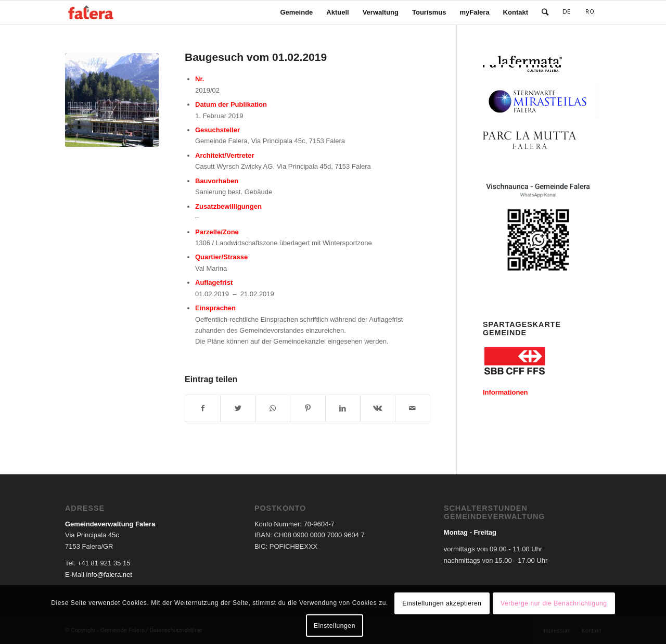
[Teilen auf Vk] (378, 408)
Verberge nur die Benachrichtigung (554, 603)
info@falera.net (109, 574)
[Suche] (545, 12)
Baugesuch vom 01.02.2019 (256, 57)
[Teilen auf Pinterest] (308, 408)
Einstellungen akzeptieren (442, 603)
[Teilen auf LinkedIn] (343, 408)
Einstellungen (335, 626)
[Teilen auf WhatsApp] (273, 408)
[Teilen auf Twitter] (238, 408)
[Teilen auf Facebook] (203, 408)
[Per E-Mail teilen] (413, 408)
